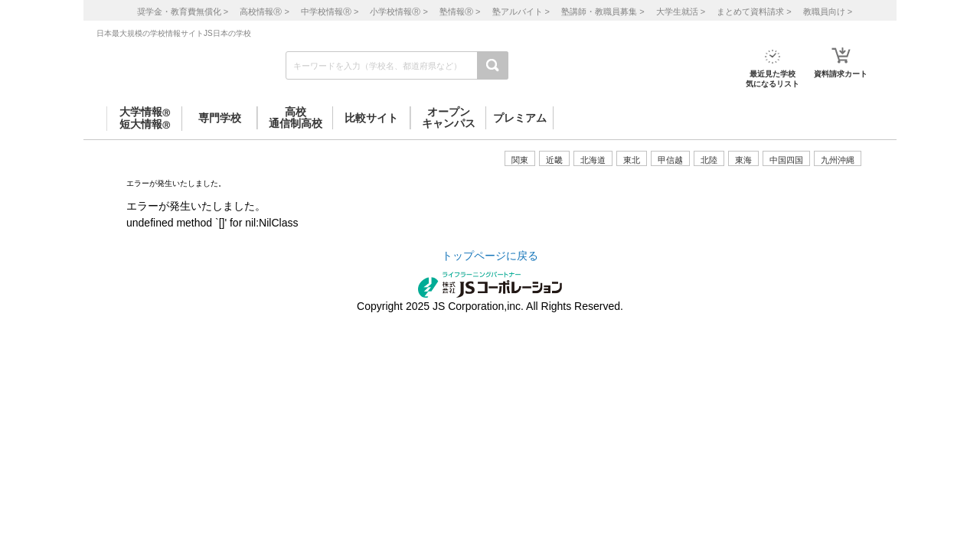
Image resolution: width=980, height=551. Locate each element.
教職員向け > (828, 11)
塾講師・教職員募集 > (603, 11)
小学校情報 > (399, 11)
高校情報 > (264, 11)
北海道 (593, 160)
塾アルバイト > (521, 11)
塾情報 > (460, 11)
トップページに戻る (490, 256)
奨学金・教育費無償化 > (183, 11)
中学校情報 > (330, 11)
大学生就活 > (681, 11)
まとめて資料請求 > (754, 11)
